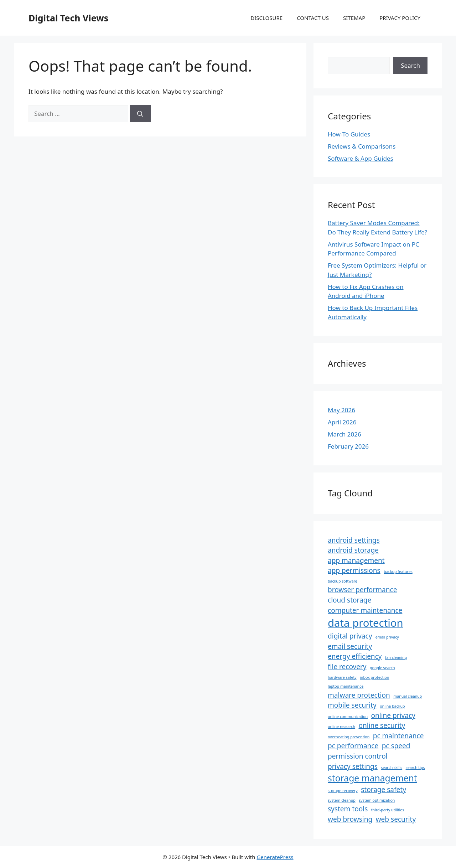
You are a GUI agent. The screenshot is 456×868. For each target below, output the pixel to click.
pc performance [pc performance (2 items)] (353, 746)
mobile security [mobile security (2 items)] (352, 705)
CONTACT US (313, 18)
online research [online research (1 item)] (341, 727)
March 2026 (344, 434)
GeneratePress (275, 857)
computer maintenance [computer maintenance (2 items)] (365, 610)
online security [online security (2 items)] (382, 725)
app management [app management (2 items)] (356, 560)
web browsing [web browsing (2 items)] (350, 819)
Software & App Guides (361, 158)
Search (410, 65)
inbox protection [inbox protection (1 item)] (374, 677)
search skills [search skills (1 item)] (392, 768)
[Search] (140, 114)
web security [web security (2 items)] (396, 819)
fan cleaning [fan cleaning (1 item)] (396, 657)
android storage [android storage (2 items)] (353, 550)
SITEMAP (354, 18)
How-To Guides (349, 134)
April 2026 (342, 422)
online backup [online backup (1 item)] (392, 706)
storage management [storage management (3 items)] (372, 778)
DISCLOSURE (266, 18)
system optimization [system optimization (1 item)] (377, 800)
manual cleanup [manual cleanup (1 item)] (408, 696)
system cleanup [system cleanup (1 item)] (342, 800)
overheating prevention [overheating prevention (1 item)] (349, 737)
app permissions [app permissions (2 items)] (354, 570)
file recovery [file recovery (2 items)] (347, 667)
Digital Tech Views (68, 18)
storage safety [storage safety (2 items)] (384, 790)
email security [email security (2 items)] (350, 646)
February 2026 (348, 446)
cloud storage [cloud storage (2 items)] (349, 600)
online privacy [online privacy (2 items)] (393, 715)
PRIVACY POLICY (400, 18)
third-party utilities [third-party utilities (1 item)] (388, 810)
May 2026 (341, 410)
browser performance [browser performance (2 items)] (362, 590)
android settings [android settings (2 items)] (354, 540)
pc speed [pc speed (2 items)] (396, 746)
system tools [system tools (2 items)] (348, 809)
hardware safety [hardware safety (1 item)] (342, 677)
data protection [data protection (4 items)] (366, 623)
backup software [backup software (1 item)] (343, 581)
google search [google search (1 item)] (382, 668)
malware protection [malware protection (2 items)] (359, 695)
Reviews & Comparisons (362, 146)
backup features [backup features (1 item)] (398, 572)
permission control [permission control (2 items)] (358, 756)
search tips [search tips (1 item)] (415, 768)
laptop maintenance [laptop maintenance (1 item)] (346, 686)
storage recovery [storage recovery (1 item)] (343, 791)
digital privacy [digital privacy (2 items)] (350, 636)
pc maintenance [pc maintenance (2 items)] (398, 736)
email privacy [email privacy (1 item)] (387, 637)
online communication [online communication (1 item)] (348, 717)
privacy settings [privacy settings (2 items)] (353, 766)
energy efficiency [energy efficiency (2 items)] (355, 656)
